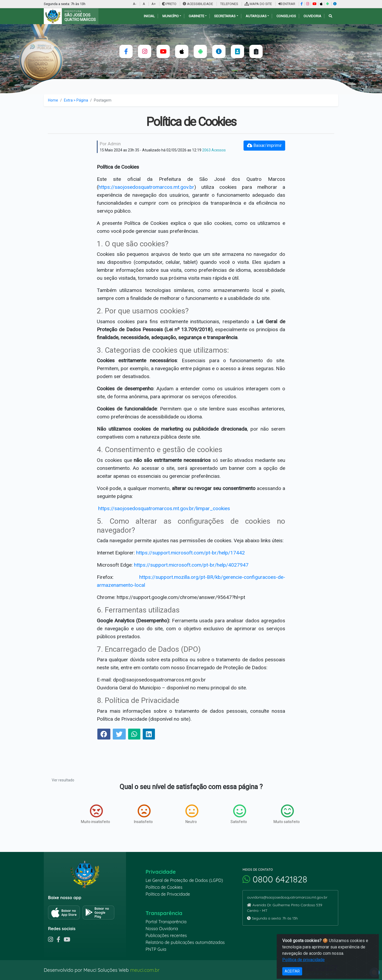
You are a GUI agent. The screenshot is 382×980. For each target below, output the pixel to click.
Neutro (192, 814)
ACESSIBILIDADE (198, 4)
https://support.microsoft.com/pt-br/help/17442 (190, 553)
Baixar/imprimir (264, 145)
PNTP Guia (156, 949)
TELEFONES (229, 4)
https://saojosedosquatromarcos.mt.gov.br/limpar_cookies (164, 508)
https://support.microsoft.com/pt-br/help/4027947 (191, 565)
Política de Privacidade (168, 894)
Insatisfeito (143, 814)
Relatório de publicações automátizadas (185, 942)
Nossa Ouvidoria (162, 929)
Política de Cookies (164, 887)
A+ (154, 4)
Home (53, 100)
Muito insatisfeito (95, 814)
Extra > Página (76, 100)
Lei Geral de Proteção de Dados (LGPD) (184, 880)
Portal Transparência (166, 922)
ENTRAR (287, 4)
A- (135, 4)
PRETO (169, 4)
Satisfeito (239, 814)
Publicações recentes (166, 935)
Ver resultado (63, 780)
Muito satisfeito (287, 814)
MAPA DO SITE (258, 4)
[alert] (374, 972)
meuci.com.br (145, 970)
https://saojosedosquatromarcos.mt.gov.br (146, 187)
